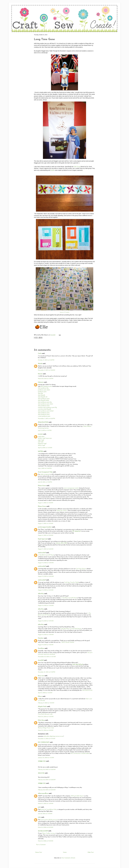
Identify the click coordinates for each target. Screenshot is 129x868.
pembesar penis (42, 392)
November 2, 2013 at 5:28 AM (47, 370)
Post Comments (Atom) (68, 858)
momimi (40, 434)
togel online (41, 437)
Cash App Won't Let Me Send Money (71, 629)
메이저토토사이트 (87, 690)
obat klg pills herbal (43, 400)
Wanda (40, 364)
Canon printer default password (49, 820)
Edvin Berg (41, 720)
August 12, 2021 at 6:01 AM (46, 590)
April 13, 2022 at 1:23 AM (45, 693)
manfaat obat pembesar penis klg (47, 407)
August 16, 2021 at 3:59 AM (46, 635)
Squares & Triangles (65, 312)
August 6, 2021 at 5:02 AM (46, 535)
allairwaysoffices (43, 793)
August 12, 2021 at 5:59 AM (46, 563)
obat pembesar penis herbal (46, 411)
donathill (41, 660)
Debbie (52, 170)
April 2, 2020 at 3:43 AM (45, 448)
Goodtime (41, 648)
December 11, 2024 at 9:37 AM (47, 739)
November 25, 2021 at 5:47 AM (47, 657)
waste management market (71, 488)
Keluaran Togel (42, 444)
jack (39, 807)
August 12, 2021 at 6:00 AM (46, 576)
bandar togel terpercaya (45, 438)
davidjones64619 (43, 831)
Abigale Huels (42, 707)
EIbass (40, 696)
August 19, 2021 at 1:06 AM (46, 645)
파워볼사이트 (42, 761)
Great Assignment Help (45, 472)
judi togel (41, 442)
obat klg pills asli (43, 397)
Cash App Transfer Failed (71, 582)
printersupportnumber (45, 527)
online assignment (45, 474)
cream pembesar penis (44, 416)
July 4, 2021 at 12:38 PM (45, 468)
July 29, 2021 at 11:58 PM (45, 482)
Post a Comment (41, 845)
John (39, 817)
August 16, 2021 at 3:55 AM (46, 606)
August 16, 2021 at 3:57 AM (46, 621)
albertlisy (41, 594)
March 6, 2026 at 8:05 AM (46, 827)
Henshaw (41, 638)
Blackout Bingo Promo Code (46, 728)
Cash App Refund (77, 664)
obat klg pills (42, 395)
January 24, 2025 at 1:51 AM (46, 758)
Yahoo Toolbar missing (49, 833)
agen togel (41, 440)
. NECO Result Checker (68, 642)
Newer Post (39, 852)
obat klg (40, 393)
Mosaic (40, 374)
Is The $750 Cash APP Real (46, 555)
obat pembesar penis (46, 386)
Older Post (91, 852)
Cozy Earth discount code (45, 714)
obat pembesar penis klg (45, 402)
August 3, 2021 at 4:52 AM (46, 503)
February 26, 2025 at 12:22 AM (47, 770)
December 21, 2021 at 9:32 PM (47, 672)
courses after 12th (61, 543)
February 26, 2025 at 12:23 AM (47, 790)
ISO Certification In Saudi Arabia (80, 753)
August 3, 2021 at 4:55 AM (46, 524)
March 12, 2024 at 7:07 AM (46, 717)
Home (65, 852)
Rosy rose (41, 676)
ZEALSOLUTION (43, 422)
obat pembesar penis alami (45, 404)
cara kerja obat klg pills (45, 409)
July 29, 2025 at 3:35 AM (45, 814)
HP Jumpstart (77, 531)
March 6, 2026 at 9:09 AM (46, 841)
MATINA (41, 451)
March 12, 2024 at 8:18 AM (46, 730)
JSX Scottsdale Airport (77, 796)
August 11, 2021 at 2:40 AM (46, 549)
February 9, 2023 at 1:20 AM (46, 703)
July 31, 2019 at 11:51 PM (45, 431)
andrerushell (42, 553)
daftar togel (41, 445)
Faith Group (77, 167)
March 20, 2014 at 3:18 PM (46, 379)
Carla (40, 354)
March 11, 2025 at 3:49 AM (46, 804)
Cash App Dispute (81, 569)
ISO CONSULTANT (44, 742)
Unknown (41, 382)
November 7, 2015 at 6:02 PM (46, 419)
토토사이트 (41, 773)
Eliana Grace (42, 486)
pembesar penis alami (44, 390)
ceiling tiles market (62, 511)
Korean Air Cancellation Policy (49, 810)
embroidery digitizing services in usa (53, 736)
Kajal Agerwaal (43, 539)
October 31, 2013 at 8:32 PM (46, 360)
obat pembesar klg (43, 388)
